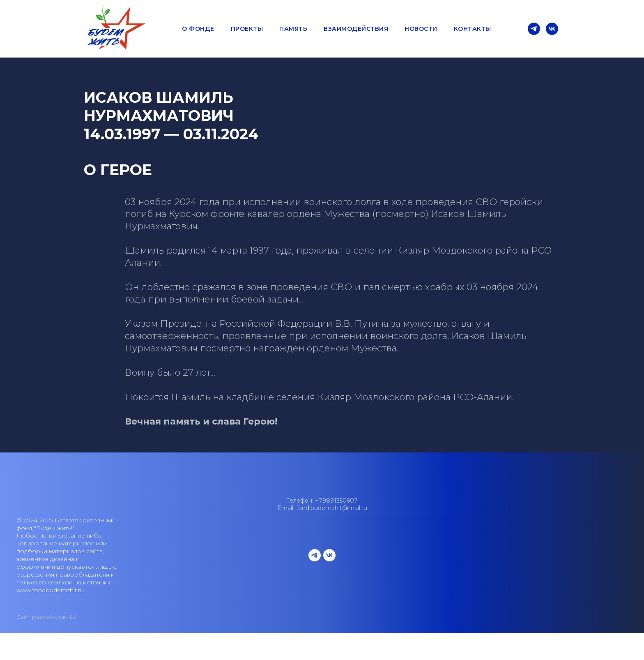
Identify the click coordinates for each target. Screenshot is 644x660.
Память (293, 29)
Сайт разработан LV (47, 617)
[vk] (552, 29)
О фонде (198, 29)
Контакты (473, 29)
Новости (421, 29)
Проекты (247, 29)
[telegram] (534, 29)
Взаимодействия (356, 29)
